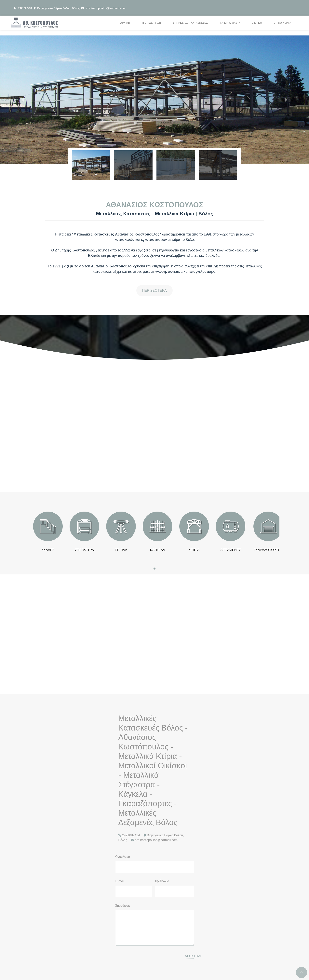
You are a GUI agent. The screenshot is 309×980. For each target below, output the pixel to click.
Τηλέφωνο (162, 881)
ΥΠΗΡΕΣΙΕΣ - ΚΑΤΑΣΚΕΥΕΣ (190, 23)
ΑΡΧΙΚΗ (125, 23)
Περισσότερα (154, 290)
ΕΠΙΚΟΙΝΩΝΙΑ (282, 23)
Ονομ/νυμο (123, 857)
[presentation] (149, 956)
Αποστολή (194, 956)
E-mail (120, 881)
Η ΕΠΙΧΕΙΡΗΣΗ (151, 23)
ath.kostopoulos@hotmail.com (106, 8)
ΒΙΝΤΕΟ (257, 23)
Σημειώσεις (123, 906)
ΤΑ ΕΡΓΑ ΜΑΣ (229, 23)
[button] (23, 100)
